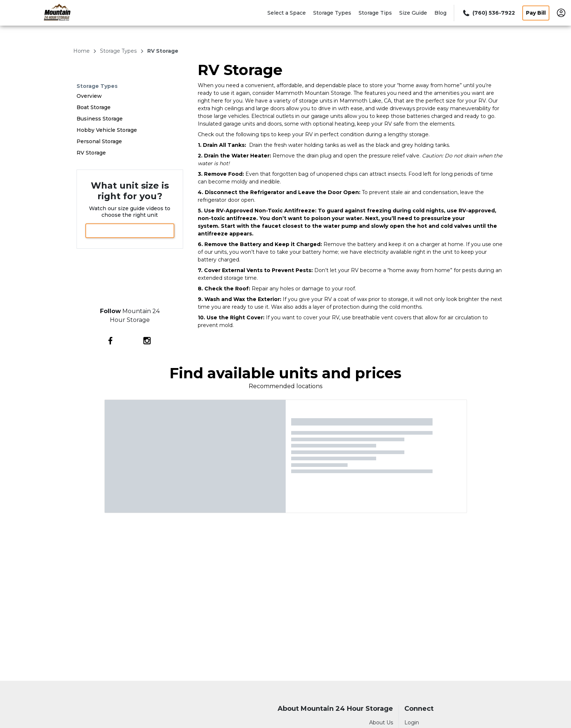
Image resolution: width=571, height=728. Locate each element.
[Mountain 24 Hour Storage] (57, 23)
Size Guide (413, 13)
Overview (89, 96)
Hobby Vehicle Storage (107, 130)
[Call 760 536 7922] (488, 13)
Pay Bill (536, 13)
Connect (419, 709)
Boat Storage (94, 107)
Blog (440, 13)
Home (82, 51)
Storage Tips (375, 13)
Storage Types (332, 13)
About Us (381, 723)
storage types (119, 51)
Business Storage (100, 119)
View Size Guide (130, 231)
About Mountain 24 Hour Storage (335, 709)
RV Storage (91, 153)
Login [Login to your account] (412, 723)
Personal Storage (99, 141)
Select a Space (287, 13)
